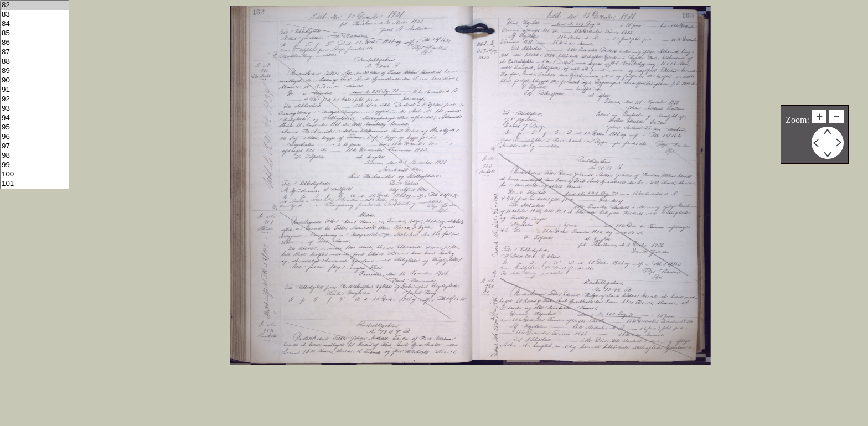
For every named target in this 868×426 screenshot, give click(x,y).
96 (35, 137)
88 (35, 62)
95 (35, 128)
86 (35, 43)
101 (35, 184)
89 (35, 71)
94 (35, 118)
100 (35, 175)
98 (35, 156)
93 (35, 109)
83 (35, 15)
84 (35, 24)
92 (35, 99)
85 (35, 33)
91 (35, 90)
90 (35, 80)
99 (35, 165)
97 (35, 146)
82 (35, 5)
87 (35, 52)
